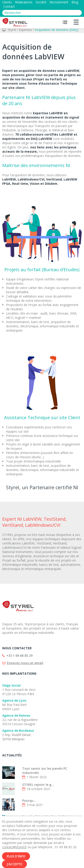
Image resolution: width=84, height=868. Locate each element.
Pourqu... (29, 801)
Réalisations (24, 2)
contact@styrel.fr (14, 850)
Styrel (12, 30)
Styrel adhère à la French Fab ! (46, 816)
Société (41, 2)
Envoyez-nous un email (25, 663)
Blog (75, 2)
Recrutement (59, 2)
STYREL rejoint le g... (38, 785)
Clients (7, 2)
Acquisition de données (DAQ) (57, 30)
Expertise (25, 30)
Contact (9, 6)
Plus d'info (16, 860)
